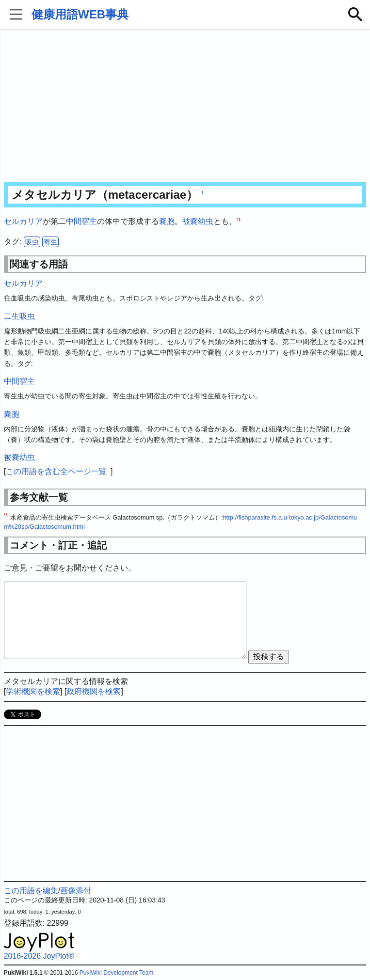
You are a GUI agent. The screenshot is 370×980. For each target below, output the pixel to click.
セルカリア (23, 221)
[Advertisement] (185, 107)
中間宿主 (81, 221)
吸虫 (32, 242)
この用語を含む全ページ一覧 (56, 471)
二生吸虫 (19, 316)
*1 (239, 219)
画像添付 (76, 891)
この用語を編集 (31, 891)
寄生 (50, 242)
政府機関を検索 (94, 691)
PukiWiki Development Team (117, 973)
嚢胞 (167, 221)
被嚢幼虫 (198, 221)
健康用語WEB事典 (80, 14)
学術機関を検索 (33, 691)
